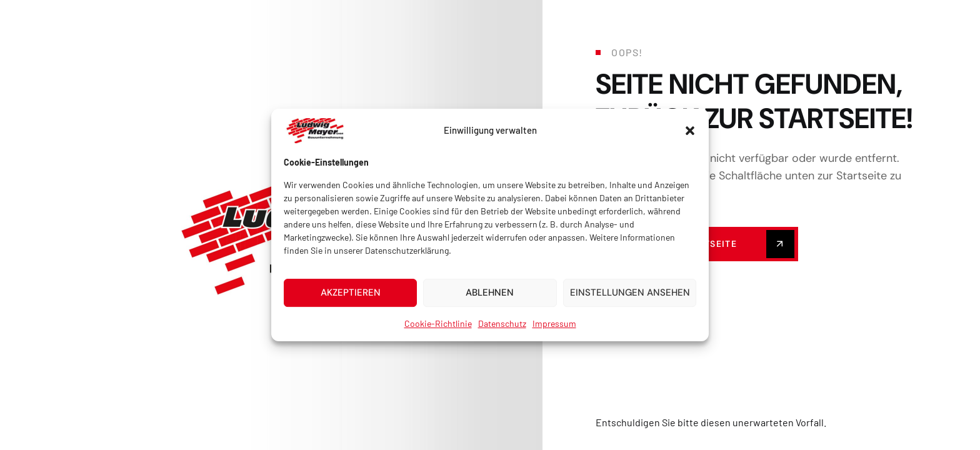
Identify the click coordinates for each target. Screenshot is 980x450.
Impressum (554, 332)
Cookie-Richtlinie (438, 332)
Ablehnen (490, 301)
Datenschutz (502, 332)
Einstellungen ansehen (630, 301)
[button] (690, 139)
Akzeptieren (351, 301)
